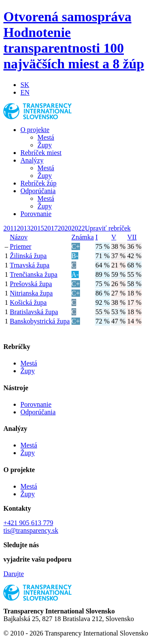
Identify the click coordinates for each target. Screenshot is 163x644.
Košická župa (28, 302)
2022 (78, 228)
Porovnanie (36, 214)
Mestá (46, 137)
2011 (10, 228)
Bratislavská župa (34, 312)
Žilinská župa (28, 256)
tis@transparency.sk (31, 530)
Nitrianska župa (31, 293)
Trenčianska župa (34, 274)
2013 (23, 228)
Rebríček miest (41, 153)
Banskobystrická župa (40, 321)
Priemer (21, 246)
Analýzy (32, 160)
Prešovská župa (31, 284)
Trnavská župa (30, 265)
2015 (37, 228)
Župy (45, 145)
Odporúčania (38, 191)
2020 (64, 228)
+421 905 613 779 (28, 523)
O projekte (35, 130)
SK (25, 85)
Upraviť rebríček (108, 228)
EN (25, 92)
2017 (51, 228)
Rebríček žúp (39, 183)
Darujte (14, 574)
